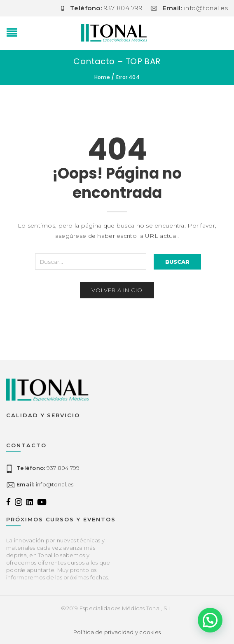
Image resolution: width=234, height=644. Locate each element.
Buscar (177, 262)
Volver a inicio (117, 290)
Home (102, 77)
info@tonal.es (45, 485)
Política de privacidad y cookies (117, 632)
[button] (210, 620)
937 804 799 (48, 468)
